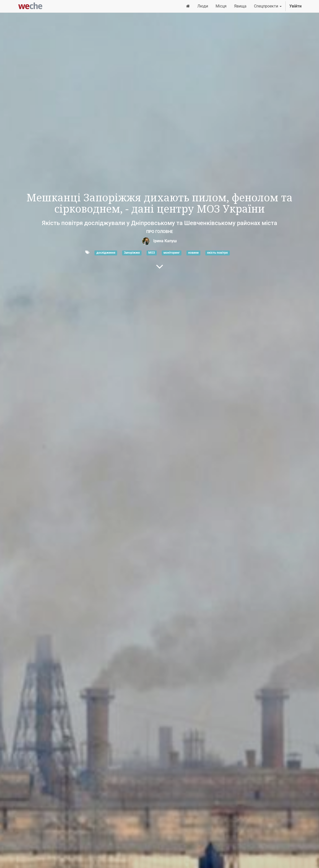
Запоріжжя (132, 253)
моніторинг (172, 253)
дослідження (106, 253)
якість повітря (217, 253)
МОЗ (152, 253)
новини (193, 253)
